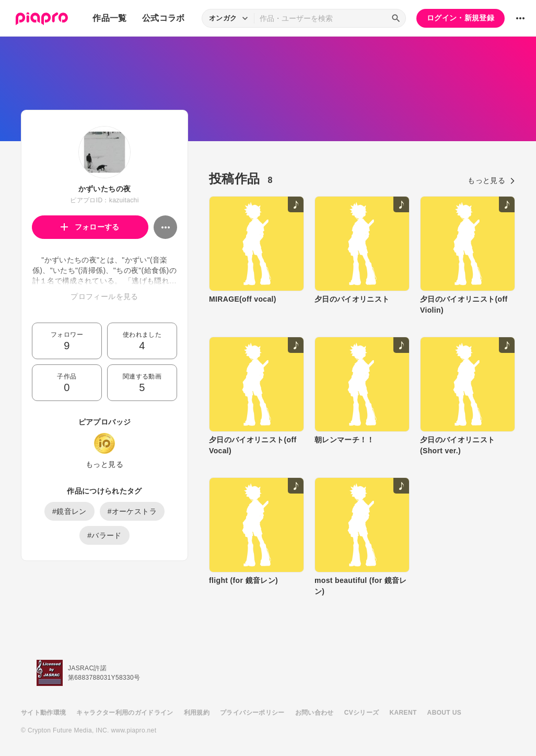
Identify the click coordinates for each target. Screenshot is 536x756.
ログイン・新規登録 (461, 18)
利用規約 (197, 713)
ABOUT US (444, 713)
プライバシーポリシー (252, 713)
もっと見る (104, 464)
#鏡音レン (69, 511)
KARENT (403, 713)
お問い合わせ (314, 713)
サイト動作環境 (43, 713)
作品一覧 (109, 18)
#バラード (104, 535)
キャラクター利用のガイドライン (125, 713)
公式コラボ (164, 18)
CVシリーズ (362, 713)
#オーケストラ (132, 511)
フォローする (90, 227)
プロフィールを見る (104, 296)
